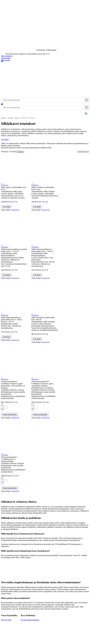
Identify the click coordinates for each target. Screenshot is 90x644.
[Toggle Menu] (86, 113)
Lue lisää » (5, 139)
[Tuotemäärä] (4, 407)
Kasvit (17, 118)
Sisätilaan (5, 185)
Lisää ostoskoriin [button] (10, 415)
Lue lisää (6, 207)
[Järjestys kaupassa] (83, 152)
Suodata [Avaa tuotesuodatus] (20, 152)
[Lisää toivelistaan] (2, 184)
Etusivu (4, 118)
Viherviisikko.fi (7, 56)
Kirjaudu (5, 60)
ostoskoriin (15, 210)
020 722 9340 (6, 620)
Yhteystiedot (6, 58)
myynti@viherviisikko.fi (30, 620)
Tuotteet (10, 118)
